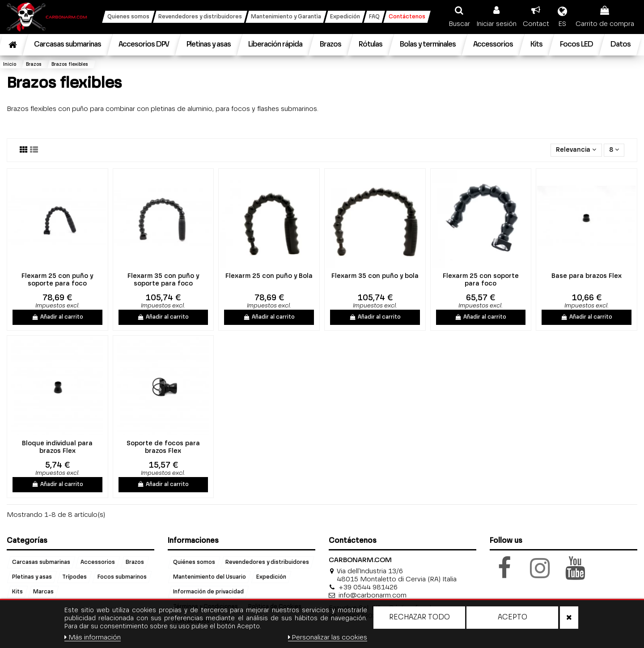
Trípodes (74, 577)
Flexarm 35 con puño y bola (375, 276)
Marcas (43, 592)
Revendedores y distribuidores (267, 563)
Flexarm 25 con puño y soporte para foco (57, 280)
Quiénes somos (194, 563)
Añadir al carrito (57, 317)
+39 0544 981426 (368, 587)
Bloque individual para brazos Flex (57, 447)
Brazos (135, 563)
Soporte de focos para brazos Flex (163, 447)
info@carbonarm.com (373, 595)
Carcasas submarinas (41, 563)
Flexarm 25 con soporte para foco (481, 280)
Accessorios (98, 563)
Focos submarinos (122, 577)
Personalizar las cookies (328, 637)
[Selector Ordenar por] (576, 150)
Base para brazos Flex (587, 276)
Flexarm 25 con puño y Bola (269, 276)
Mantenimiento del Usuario (210, 577)
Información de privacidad (208, 592)
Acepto (513, 618)
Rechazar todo (419, 618)
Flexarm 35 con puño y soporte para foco (163, 280)
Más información (93, 637)
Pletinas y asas (32, 577)
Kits (17, 592)
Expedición (271, 577)
